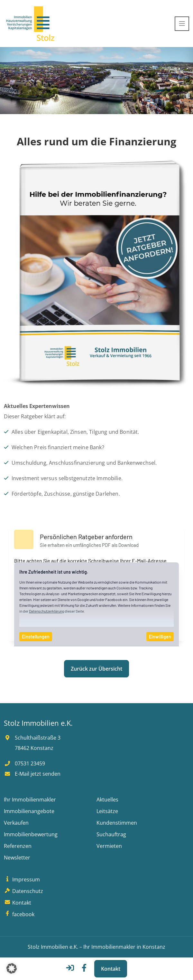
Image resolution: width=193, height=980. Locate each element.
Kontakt (111, 969)
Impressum (22, 879)
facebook (19, 914)
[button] (12, 968)
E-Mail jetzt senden (32, 774)
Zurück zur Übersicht (96, 669)
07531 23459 (24, 763)
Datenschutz (23, 891)
